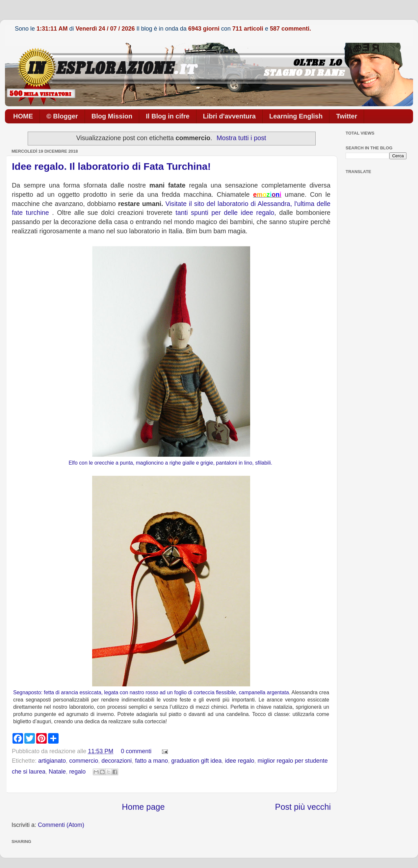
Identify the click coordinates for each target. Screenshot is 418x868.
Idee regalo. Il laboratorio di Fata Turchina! (111, 166)
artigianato (52, 761)
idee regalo (239, 761)
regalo (77, 772)
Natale (57, 772)
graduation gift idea (196, 761)
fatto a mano (151, 761)
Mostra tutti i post (241, 138)
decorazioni (117, 761)
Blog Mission (112, 116)
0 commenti (136, 751)
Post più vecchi (303, 807)
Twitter (347, 116)
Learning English (296, 116)
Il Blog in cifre (168, 116)
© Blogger (62, 116)
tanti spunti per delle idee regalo (225, 213)
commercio (84, 761)
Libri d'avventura (229, 116)
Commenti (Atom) (61, 825)
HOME (23, 116)
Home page (143, 807)
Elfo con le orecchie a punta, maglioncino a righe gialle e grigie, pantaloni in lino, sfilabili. (171, 463)
